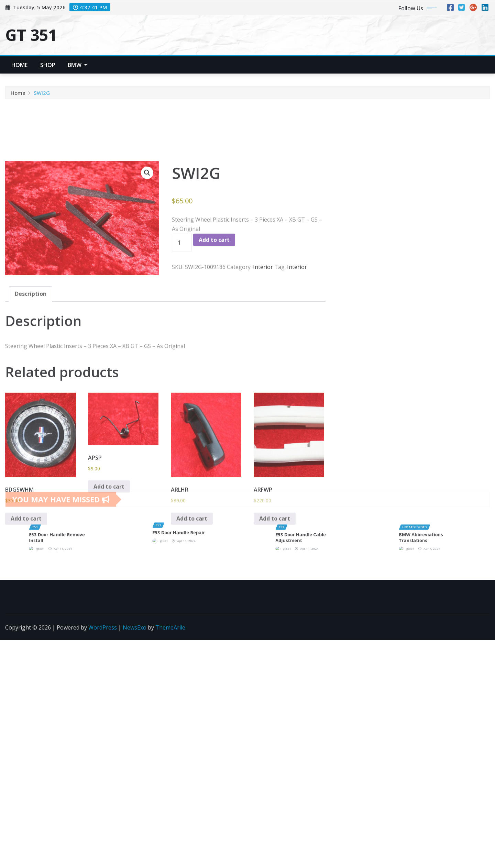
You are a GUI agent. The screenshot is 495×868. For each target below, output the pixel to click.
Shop (48, 65)
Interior (263, 403)
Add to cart (214, 376)
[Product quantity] (182, 379)
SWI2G (42, 97)
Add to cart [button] (26, 655)
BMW (77, 65)
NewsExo (135, 627)
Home (20, 65)
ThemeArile (170, 627)
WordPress (103, 627)
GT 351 (31, 35)
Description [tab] (31, 430)
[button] (147, 309)
